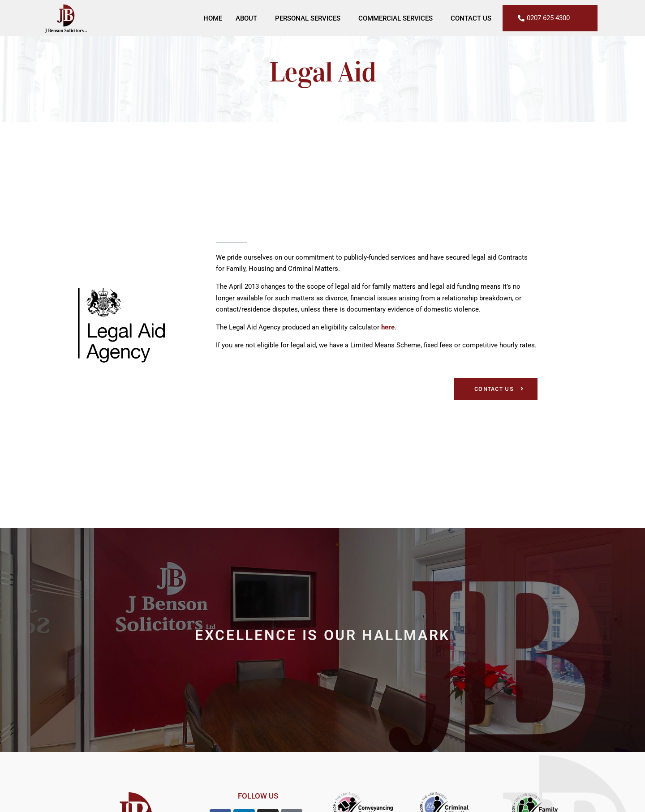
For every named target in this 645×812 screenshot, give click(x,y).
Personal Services (310, 18)
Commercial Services (398, 18)
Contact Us (471, 18)
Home (213, 18)
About (249, 18)
